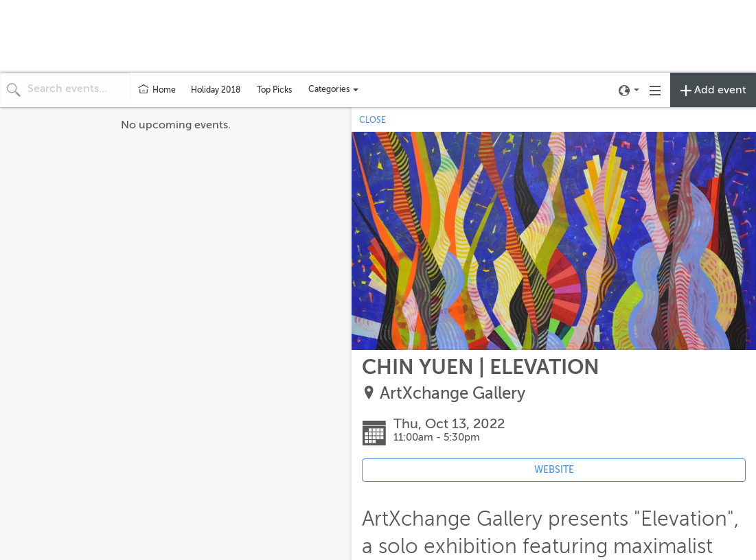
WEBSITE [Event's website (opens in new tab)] (554, 470)
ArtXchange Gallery (453, 394)
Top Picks (274, 90)
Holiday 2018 (216, 90)
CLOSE (373, 120)
